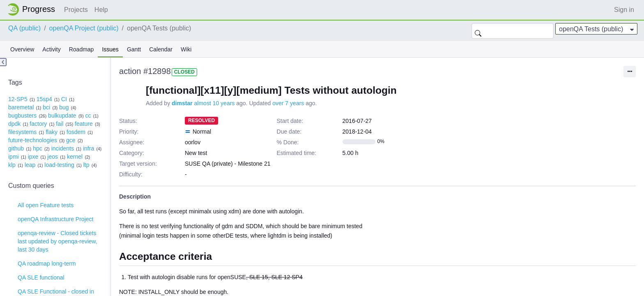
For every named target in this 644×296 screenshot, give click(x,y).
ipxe (33, 157)
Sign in (624, 10)
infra (89, 148)
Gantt (134, 49)
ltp (86, 165)
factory (38, 124)
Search (478, 31)
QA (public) (24, 28)
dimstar (182, 103)
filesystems (22, 132)
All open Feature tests (46, 205)
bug (64, 107)
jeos (53, 157)
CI (64, 99)
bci (46, 107)
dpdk (14, 124)
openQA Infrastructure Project (55, 219)
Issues (110, 49)
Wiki (186, 49)
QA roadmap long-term (47, 264)
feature (84, 124)
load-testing (59, 165)
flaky (52, 132)
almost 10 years (215, 103)
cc (88, 116)
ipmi (14, 157)
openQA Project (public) (84, 28)
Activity (51, 49)
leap (30, 165)
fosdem (76, 132)
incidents (63, 148)
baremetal (21, 107)
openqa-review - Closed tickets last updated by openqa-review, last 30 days (57, 241)
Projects (76, 10)
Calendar (161, 49)
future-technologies (33, 140)
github (16, 148)
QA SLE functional (41, 277)
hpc (38, 148)
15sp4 (44, 99)
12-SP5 (18, 99)
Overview (22, 49)
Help (101, 10)
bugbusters (22, 116)
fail (60, 124)
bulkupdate (62, 116)
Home (34, 9)
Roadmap (82, 49)
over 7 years (288, 103)
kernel (75, 157)
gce (71, 140)
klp (12, 165)
